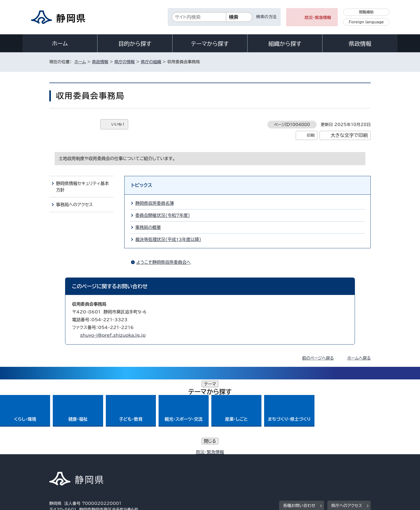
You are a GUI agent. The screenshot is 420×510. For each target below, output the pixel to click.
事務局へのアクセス (74, 205)
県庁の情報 (125, 62)
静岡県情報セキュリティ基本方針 (82, 187)
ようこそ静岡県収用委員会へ (164, 262)
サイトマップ (346, 464)
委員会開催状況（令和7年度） (163, 215)
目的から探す (135, 44)
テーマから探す (210, 44)
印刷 (311, 135)
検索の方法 (267, 17)
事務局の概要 (148, 227)
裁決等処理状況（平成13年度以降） (168, 239)
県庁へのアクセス (347, 431)
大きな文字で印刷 (349, 135)
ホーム (60, 43)
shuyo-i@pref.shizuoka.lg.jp (113, 335)
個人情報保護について (134, 464)
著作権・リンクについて (74, 464)
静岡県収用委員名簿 (155, 203)
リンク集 (308, 464)
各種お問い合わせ (299, 431)
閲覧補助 (366, 12)
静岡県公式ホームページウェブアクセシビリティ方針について (228, 464)
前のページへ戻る (318, 358)
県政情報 (360, 44)
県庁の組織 (151, 62)
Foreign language (366, 22)
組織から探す (285, 44)
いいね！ (118, 124)
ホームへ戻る (359, 358)
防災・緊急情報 (318, 18)
